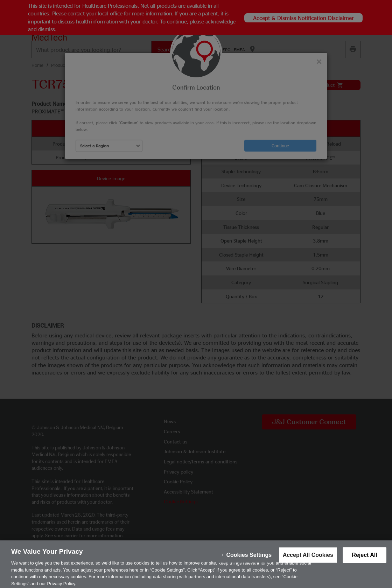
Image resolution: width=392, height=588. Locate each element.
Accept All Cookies (308, 559)
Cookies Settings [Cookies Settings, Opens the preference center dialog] (249, 559)
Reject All (364, 559)
